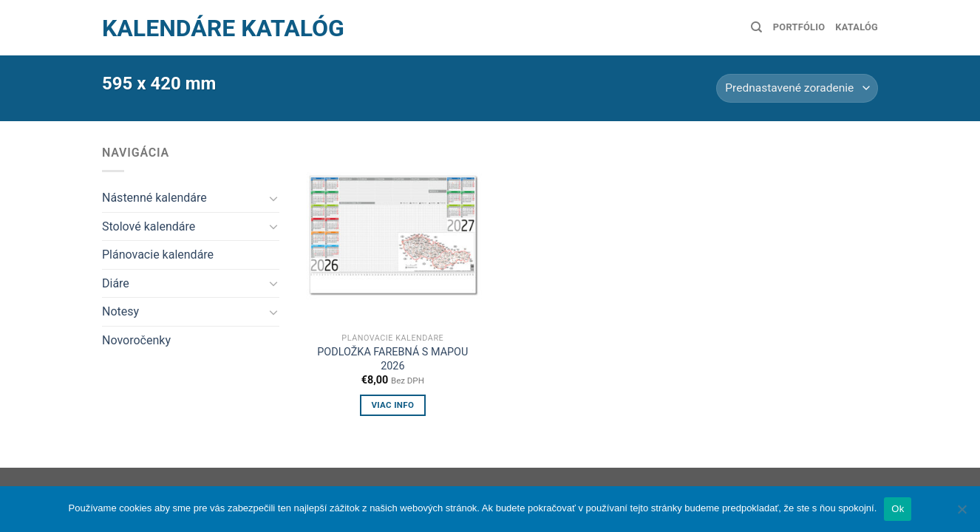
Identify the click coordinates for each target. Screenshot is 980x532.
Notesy (120, 311)
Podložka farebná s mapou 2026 (392, 359)
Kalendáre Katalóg (223, 28)
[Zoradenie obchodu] (797, 88)
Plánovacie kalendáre (158, 255)
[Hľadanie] (756, 27)
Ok (898, 509)
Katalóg (857, 27)
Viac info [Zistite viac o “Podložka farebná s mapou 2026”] (392, 405)
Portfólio (799, 27)
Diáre (116, 283)
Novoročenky (136, 340)
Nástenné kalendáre (154, 198)
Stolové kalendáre (149, 226)
